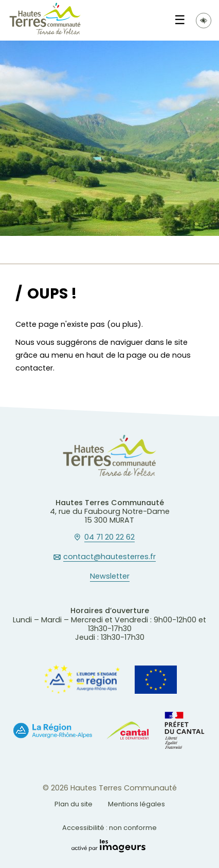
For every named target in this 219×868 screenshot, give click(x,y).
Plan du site (74, 804)
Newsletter (110, 577)
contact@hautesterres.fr (109, 557)
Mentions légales (136, 804)
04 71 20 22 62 (109, 538)
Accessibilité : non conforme (109, 828)
